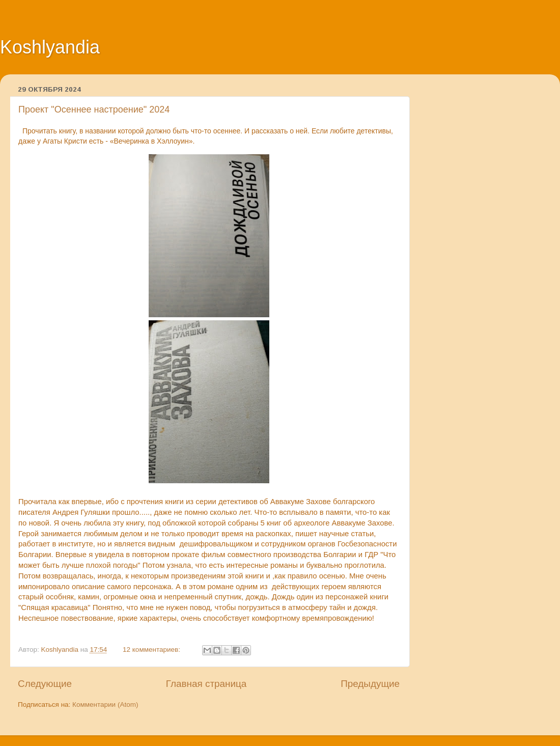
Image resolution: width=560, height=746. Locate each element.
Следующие (45, 684)
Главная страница (206, 684)
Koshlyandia (50, 47)
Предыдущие (370, 684)
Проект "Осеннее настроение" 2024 (94, 109)
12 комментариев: (152, 650)
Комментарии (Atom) (105, 704)
